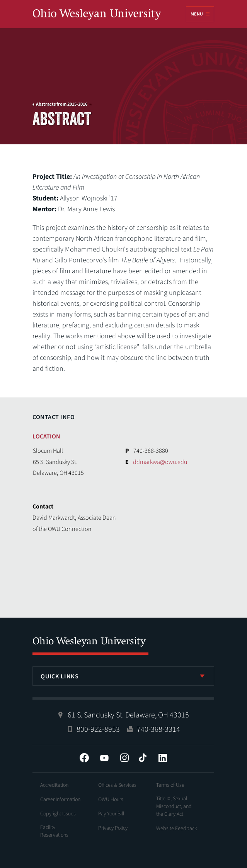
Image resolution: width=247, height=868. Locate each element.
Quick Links (60, 676)
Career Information (60, 800)
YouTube (104, 758)
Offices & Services (117, 785)
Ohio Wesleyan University (97, 15)
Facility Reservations (54, 831)
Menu (197, 14)
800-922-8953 (98, 729)
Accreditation (54, 785)
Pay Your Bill (111, 814)
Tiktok (143, 758)
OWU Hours (111, 800)
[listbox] (123, 676)
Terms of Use (170, 785)
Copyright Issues (58, 814)
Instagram (124, 758)
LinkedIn (163, 758)
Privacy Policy (113, 828)
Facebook (84, 758)
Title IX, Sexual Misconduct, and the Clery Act (174, 806)
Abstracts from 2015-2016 (62, 104)
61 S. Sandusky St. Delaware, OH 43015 (128, 715)
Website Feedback (177, 829)
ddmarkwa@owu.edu (160, 462)
